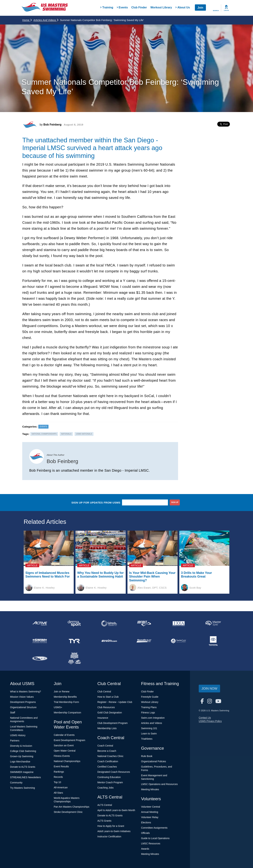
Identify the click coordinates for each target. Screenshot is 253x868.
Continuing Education (109, 777)
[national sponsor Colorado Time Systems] (109, 623)
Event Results (61, 766)
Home (27, 20)
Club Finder (139, 7)
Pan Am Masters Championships (72, 807)
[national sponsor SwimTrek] (179, 641)
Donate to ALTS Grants (23, 767)
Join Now (209, 689)
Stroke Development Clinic (68, 812)
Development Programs (23, 702)
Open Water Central (65, 751)
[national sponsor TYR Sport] (74, 641)
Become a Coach (107, 751)
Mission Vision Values (22, 697)
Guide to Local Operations (155, 838)
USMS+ (58, 707)
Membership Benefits (65, 697)
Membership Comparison (67, 713)
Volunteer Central (151, 807)
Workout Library (161, 7)
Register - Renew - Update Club (115, 702)
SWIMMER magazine (22, 772)
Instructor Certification (109, 836)
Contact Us (205, 718)
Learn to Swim (149, 734)
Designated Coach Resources (114, 772)
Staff (13, 713)
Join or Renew (62, 692)
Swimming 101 (149, 728)
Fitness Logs (148, 713)
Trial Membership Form (66, 702)
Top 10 (57, 782)
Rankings (59, 772)
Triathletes (147, 739)
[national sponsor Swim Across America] (40, 641)
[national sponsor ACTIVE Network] (40, 623)
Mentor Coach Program (110, 782)
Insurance (103, 718)
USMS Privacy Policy (210, 721)
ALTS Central (105, 805)
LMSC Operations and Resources (159, 784)
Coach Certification (108, 761)
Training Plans (149, 707)
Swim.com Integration (153, 718)
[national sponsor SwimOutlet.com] (144, 641)
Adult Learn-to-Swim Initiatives (114, 831)
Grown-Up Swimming (22, 756)
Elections (146, 822)
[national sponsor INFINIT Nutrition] (144, 623)
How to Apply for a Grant (111, 826)
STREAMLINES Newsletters (26, 777)
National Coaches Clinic (110, 756)
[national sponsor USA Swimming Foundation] (74, 658)
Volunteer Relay (150, 817)
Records (58, 777)
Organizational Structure (23, 707)
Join (200, 8)
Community (16, 783)
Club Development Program (112, 723)
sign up (175, 502)
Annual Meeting (150, 812)
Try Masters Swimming (23, 788)
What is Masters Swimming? (26, 692)
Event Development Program (70, 740)
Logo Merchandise (20, 762)
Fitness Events (62, 756)
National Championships (67, 761)
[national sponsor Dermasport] (74, 623)
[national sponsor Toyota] (213, 641)
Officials (145, 833)
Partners (15, 741)
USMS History (18, 735)
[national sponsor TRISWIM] (40, 658)
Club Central (104, 692)
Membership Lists (107, 728)
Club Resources (106, 707)
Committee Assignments (154, 828)
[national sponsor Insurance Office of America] (179, 623)
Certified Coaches (107, 767)
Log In (226, 10)
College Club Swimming (23, 751)
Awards (145, 849)
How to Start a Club (108, 697)
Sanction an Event (64, 745)
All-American (61, 787)
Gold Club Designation (110, 713)
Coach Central (105, 746)
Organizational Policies (154, 761)
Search (216, 11)
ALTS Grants (104, 821)
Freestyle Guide (150, 697)
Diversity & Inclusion (21, 746)
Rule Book (147, 756)
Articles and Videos (46, 20)
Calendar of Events (64, 735)
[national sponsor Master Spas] (213, 623)
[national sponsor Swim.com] (109, 641)
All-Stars (58, 793)
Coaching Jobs (105, 788)
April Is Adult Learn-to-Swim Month (116, 810)
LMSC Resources (151, 843)
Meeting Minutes (150, 789)
